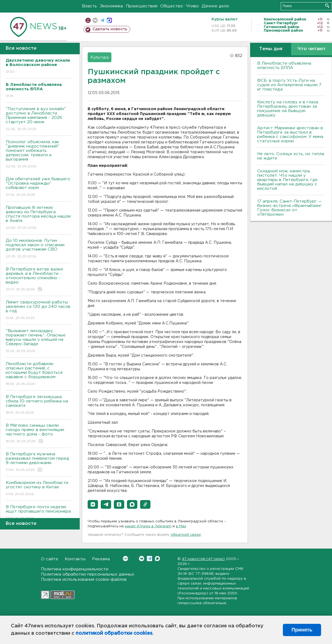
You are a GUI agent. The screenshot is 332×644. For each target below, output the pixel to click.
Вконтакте (125, 559)
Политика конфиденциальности (75, 569)
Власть (89, 6)
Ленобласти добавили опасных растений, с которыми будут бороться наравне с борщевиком (38, 374)
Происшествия (142, 6)
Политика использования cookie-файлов (84, 580)
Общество (172, 6)
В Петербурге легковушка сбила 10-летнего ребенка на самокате (38, 405)
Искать (327, 6)
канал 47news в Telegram (148, 526)
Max (157, 559)
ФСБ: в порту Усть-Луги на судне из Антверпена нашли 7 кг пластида (289, 85)
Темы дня (271, 49)
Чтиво (192, 6)
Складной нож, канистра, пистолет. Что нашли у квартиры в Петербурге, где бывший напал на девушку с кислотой (287, 180)
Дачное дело (215, 6)
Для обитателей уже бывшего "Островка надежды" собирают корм (38, 187)
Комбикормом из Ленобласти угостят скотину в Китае (38, 489)
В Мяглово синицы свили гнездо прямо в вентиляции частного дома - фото (38, 434)
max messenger (109, 20)
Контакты (75, 559)
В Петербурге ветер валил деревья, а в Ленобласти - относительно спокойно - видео (38, 280)
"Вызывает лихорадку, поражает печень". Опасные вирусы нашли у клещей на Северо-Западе (38, 341)
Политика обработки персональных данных (88, 574)
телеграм (102, 20)
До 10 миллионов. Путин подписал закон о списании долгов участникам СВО (38, 249)
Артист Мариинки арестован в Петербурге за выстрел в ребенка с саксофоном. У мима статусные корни (290, 135)
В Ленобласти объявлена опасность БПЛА (284, 66)
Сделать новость (110, 29)
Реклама (101, 559)
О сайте (50, 559)
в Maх (181, 526)
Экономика (111, 6)
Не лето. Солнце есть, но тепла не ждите (291, 156)
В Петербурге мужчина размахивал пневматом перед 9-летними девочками (38, 462)
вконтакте (95, 20)
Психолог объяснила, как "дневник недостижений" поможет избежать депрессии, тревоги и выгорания (38, 154)
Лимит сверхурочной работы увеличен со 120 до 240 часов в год (38, 310)
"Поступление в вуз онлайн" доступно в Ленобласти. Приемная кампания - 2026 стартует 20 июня (38, 119)
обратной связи (186, 535)
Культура (100, 58)
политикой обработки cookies (114, 633)
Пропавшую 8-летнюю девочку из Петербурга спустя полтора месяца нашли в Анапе (38, 218)
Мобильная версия (88, 20)
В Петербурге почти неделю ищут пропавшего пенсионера (38, 513)
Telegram (149, 559)
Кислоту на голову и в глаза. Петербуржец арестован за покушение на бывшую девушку (288, 109)
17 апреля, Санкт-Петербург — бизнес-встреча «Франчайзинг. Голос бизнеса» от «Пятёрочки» (290, 208)
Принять (302, 630)
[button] (93, 504)
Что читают (312, 49)
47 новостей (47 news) (203, 559)
